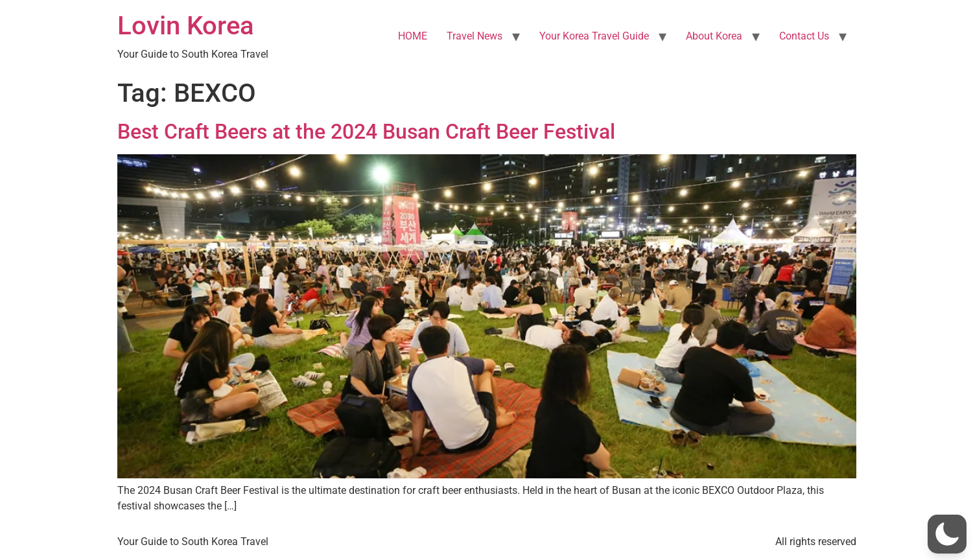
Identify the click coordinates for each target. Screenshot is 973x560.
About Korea (714, 36)
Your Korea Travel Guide (594, 36)
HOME (413, 36)
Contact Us (804, 36)
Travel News (475, 36)
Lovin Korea (186, 26)
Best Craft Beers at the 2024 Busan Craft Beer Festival (366, 132)
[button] (947, 534)
